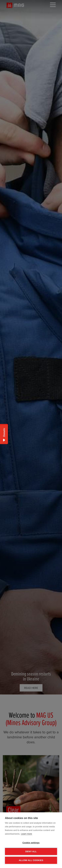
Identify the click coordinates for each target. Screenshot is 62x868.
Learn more (26, 834)
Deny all (31, 851)
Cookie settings (31, 843)
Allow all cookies (31, 860)
